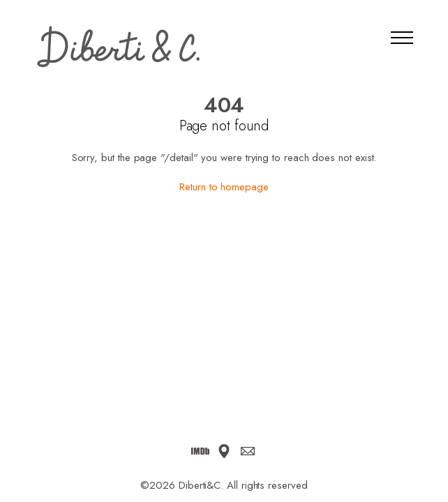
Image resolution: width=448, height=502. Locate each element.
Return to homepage (224, 187)
